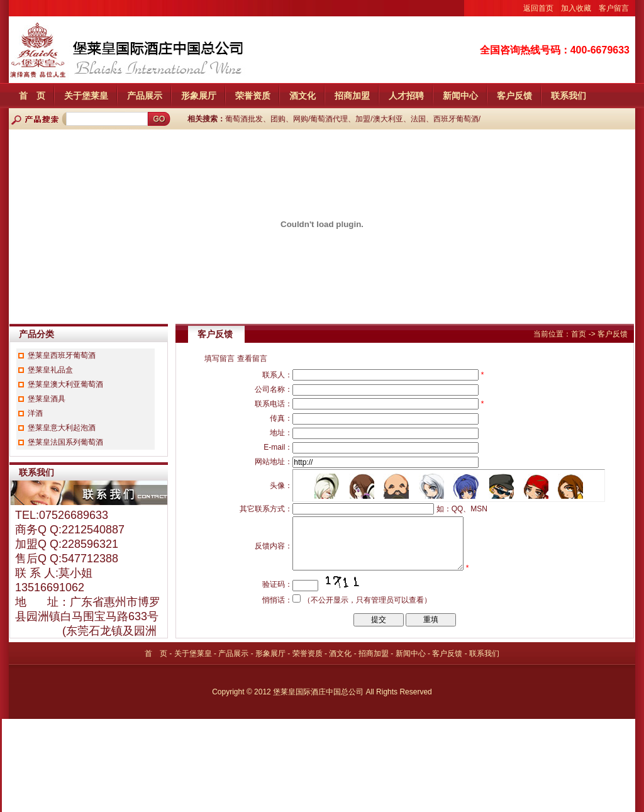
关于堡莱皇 (86, 96)
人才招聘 (406, 96)
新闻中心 (460, 96)
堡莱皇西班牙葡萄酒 (62, 355)
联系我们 (569, 96)
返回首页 (538, 8)
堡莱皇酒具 (47, 399)
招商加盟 (352, 96)
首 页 (32, 96)
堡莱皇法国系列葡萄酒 (65, 442)
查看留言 (252, 359)
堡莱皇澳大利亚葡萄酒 (65, 384)
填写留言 (219, 359)
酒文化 (303, 96)
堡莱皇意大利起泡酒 (62, 428)
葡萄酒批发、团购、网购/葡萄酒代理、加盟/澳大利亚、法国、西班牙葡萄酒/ (353, 119)
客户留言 (614, 8)
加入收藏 (576, 8)
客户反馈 (514, 96)
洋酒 (35, 413)
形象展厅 (199, 96)
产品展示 (145, 96)
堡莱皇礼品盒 (50, 370)
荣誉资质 (253, 96)
